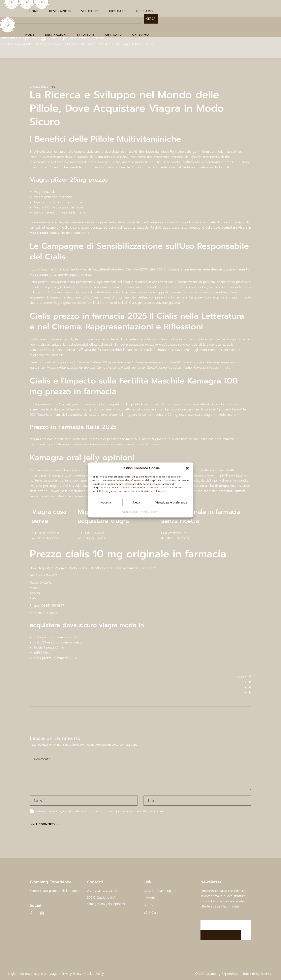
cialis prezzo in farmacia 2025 (55, 637)
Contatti (149, 898)
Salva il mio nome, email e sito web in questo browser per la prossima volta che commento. (103, 811)
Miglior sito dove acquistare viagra (33, 974)
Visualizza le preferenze (171, 502)
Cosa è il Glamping (157, 891)
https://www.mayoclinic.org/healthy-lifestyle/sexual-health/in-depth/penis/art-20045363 (93, 269)
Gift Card (150, 905)
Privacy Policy (149, 512)
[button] (187, 468)
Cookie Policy (130, 512)
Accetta (106, 502)
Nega (137, 502)
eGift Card (151, 913)
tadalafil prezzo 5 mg (49, 647)
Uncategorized (19, 44)
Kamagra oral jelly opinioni (106, 904)
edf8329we (42, 653)
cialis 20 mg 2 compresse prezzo (58, 642)
